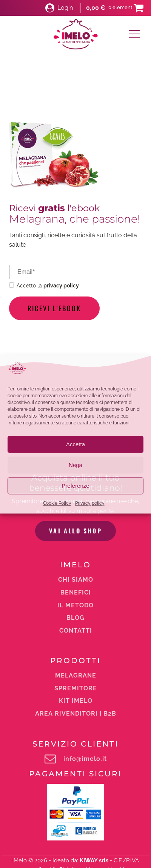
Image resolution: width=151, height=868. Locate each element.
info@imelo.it (85, 665)
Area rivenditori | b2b (76, 619)
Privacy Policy (120, 837)
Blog (75, 524)
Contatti (76, 536)
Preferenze (75, 486)
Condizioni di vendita (120, 830)
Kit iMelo (76, 607)
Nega (75, 465)
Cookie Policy (57, 504)
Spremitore (76, 594)
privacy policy (61, 285)
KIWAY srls (94, 766)
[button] (59, 8)
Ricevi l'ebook (54, 308)
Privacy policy (90, 504)
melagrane (76, 581)
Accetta (75, 444)
